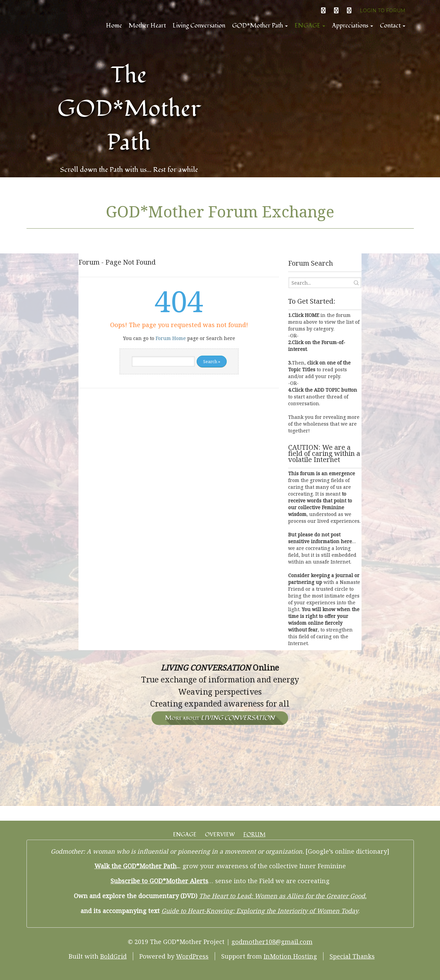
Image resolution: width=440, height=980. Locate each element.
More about (220, 718)
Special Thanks (352, 956)
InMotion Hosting (290, 956)
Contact (393, 26)
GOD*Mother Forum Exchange (220, 211)
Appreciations (353, 26)
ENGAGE (310, 26)
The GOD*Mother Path (129, 109)
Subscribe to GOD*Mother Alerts (159, 881)
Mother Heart (147, 26)
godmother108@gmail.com (272, 942)
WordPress (192, 956)
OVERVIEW (220, 835)
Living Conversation (199, 26)
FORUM (254, 835)
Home (114, 26)
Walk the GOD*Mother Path (136, 866)
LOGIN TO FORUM (383, 11)
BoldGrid (113, 956)
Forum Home (171, 338)
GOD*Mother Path (260, 26)
